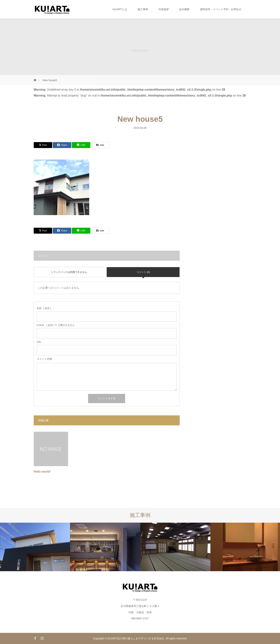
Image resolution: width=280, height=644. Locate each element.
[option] (35, 547)
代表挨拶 (164, 9)
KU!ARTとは (120, 9)
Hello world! (42, 472)
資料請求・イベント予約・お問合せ (221, 9)
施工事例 (143, 9)
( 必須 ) (44, 308)
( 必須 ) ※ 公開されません (56, 325)
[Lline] (81, 145)
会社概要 (184, 9)
